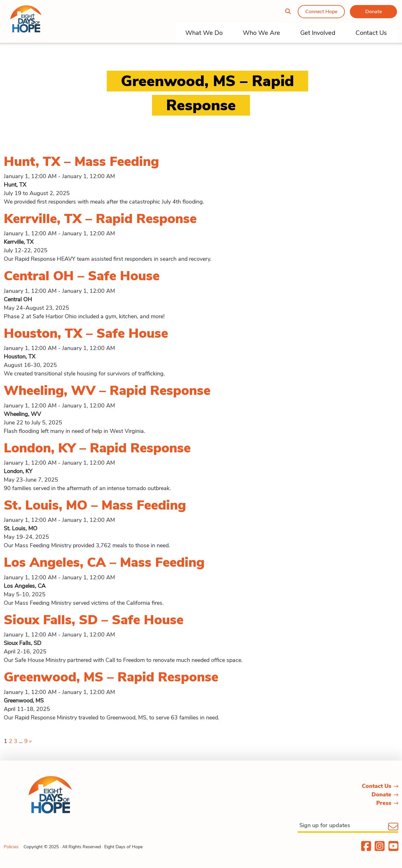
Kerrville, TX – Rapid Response (100, 219)
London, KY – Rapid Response (97, 448)
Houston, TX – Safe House (86, 333)
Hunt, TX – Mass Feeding (81, 162)
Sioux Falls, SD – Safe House (94, 620)
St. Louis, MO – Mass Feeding (95, 505)
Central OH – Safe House (82, 276)
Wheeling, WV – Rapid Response (107, 391)
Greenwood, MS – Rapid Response (111, 677)
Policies (11, 847)
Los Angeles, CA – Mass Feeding (104, 562)
